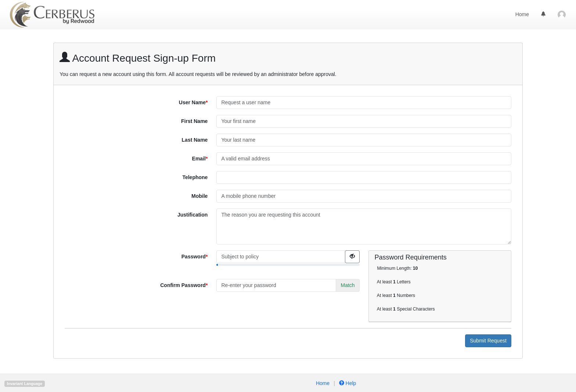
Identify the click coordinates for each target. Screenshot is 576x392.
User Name (192, 102)
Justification (192, 215)
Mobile (199, 196)
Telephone (195, 177)
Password (194, 257)
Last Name (195, 140)
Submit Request (488, 341)
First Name (194, 121)
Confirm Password (183, 285)
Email (199, 159)
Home (522, 14)
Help (347, 383)
